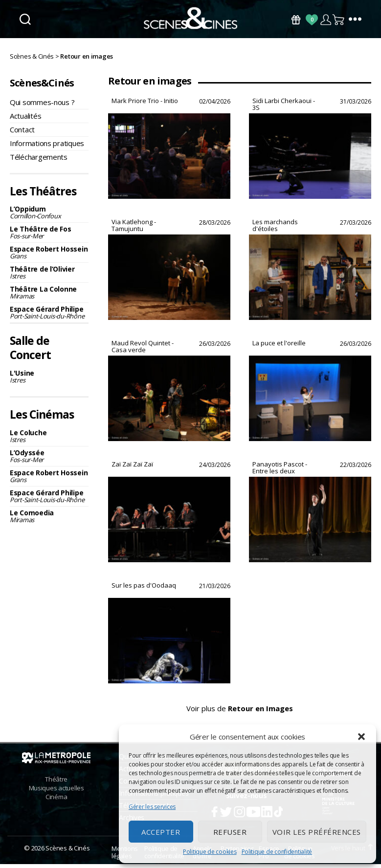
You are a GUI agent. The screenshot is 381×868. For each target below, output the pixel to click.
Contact (22, 133)
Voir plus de (240, 719)
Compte (325, 20)
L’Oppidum (49, 217)
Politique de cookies (210, 852)
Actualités (25, 120)
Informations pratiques (47, 147)
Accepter (161, 832)
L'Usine (49, 380)
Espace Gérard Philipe (49, 317)
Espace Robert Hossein (49, 257)
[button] (361, 737)
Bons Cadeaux (296, 20)
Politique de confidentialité (277, 852)
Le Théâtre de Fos (49, 237)
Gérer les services (152, 807)
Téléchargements (39, 161)
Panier (339, 20)
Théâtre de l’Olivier (49, 277)
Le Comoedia (49, 520)
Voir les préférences (317, 832)
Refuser (230, 832)
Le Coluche (49, 440)
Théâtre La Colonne (49, 297)
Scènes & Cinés (67, 852)
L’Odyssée (49, 460)
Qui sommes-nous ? (42, 106)
